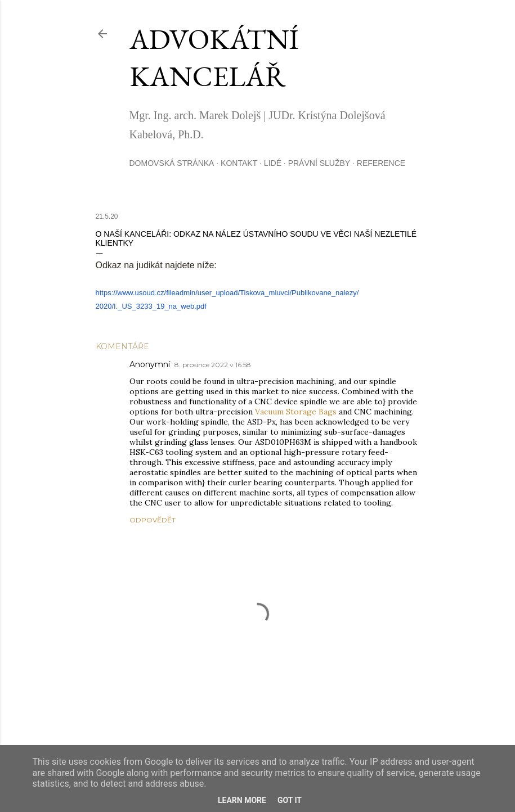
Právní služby (319, 163)
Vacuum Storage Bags (296, 412)
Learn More (242, 800)
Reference (381, 163)
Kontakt (239, 163)
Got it (290, 800)
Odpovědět (153, 520)
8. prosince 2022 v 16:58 (213, 365)
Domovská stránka (172, 163)
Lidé (273, 163)
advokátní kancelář (214, 57)
